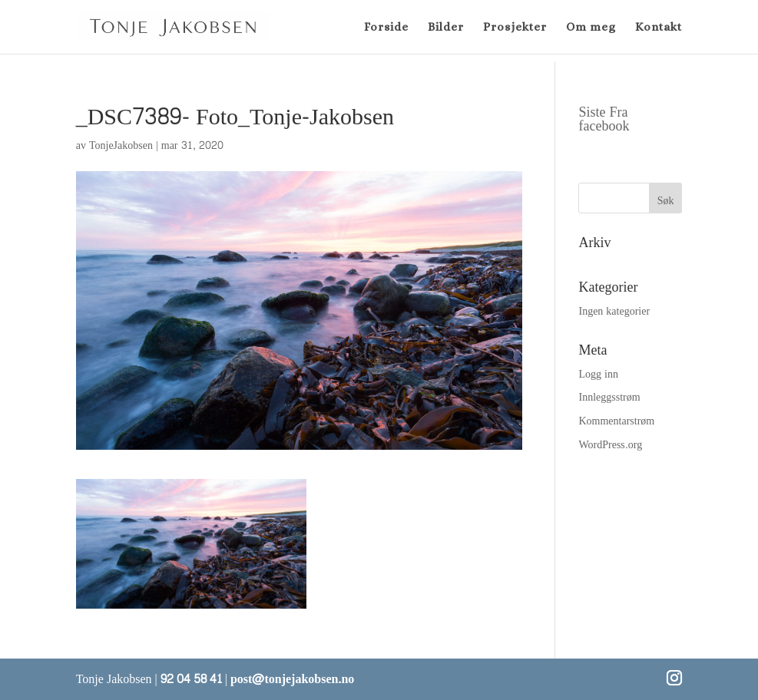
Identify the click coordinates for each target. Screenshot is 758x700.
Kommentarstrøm (616, 421)
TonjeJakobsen (121, 145)
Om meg (591, 28)
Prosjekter (515, 28)
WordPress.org (610, 445)
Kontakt (659, 28)
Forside (386, 28)
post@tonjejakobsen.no (292, 679)
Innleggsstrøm (609, 397)
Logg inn (598, 374)
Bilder (446, 28)
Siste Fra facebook (604, 119)
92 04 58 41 (191, 679)
